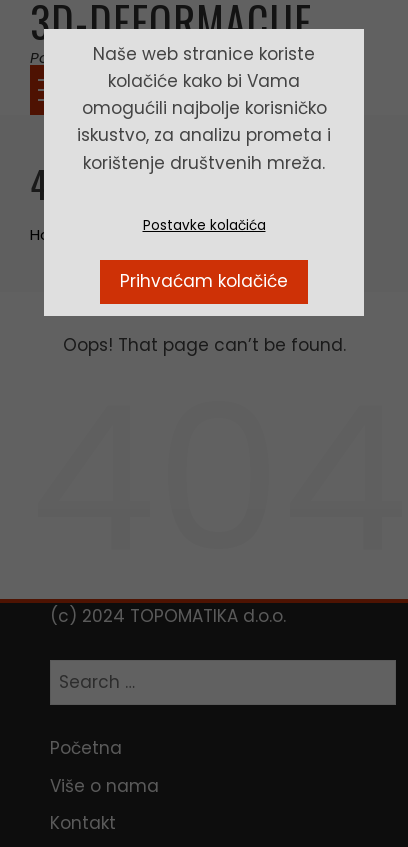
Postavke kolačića (204, 225)
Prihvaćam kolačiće (204, 281)
